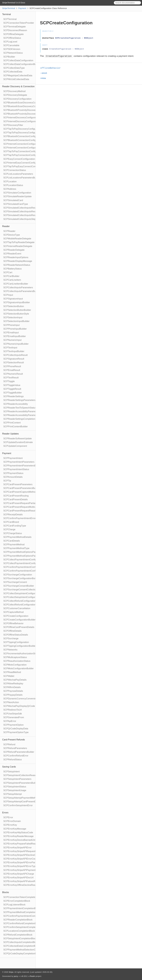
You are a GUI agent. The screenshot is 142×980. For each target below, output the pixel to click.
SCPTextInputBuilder (14, 351)
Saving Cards (9, 767)
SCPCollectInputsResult (15, 355)
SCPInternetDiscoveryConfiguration (21, 118)
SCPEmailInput (11, 333)
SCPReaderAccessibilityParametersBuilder (25, 415)
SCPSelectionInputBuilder (16, 321)
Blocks (6, 892)
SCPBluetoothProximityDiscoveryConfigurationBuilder (31, 114)
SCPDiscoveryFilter (13, 125)
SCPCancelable (11, 45)
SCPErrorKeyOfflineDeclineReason (21, 885)
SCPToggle (9, 381)
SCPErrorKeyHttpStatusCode (18, 832)
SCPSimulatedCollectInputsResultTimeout (25, 215)
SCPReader (9, 231)
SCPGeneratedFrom (14, 717)
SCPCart (8, 272)
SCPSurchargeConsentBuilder (19, 586)
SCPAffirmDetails (12, 687)
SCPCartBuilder (11, 276)
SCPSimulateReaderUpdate (17, 196)
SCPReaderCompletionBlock (18, 920)
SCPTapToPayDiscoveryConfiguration (22, 129)
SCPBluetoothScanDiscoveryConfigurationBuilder (28, 106)
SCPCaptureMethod (13, 612)
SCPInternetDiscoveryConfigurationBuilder (25, 121)
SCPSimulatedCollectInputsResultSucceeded (26, 211)
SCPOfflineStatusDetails (16, 635)
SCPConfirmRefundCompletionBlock (22, 923)
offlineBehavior (52, 68)
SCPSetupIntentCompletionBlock (20, 938)
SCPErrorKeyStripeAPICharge (19, 874)
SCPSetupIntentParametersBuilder (21, 783)
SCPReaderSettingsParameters (19, 400)
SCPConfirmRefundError (16, 756)
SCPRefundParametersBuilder (19, 752)
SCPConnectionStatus (15, 170)
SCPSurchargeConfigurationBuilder (21, 578)
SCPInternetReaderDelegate (18, 246)
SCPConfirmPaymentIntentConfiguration (24, 567)
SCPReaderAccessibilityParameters (21, 411)
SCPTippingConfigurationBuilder (20, 646)
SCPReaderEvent (12, 254)
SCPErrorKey (10, 825)
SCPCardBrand (11, 522)
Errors (5, 813)
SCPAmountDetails (13, 477)
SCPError (8, 817)
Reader (6, 226)
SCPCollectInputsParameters (18, 287)
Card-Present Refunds (14, 740)
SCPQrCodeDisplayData (16, 729)
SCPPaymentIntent (13, 458)
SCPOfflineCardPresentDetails (19, 627)
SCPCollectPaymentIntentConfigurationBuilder (27, 563)
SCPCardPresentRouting (16, 496)
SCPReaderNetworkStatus (17, 265)
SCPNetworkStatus (13, 53)
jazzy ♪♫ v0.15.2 (21, 976)
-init (45, 73)
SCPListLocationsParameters (18, 174)
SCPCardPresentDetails (16, 499)
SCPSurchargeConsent (15, 582)
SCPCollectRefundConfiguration (20, 601)
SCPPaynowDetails (13, 691)
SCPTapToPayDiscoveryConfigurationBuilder (26, 133)
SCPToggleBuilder (13, 393)
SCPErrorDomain (12, 821)
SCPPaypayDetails (13, 695)
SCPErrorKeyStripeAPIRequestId (20, 851)
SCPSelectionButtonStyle (16, 314)
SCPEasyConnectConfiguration (19, 159)
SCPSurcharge (11, 638)
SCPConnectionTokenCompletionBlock (23, 897)
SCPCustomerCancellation (17, 608)
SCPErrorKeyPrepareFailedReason (21, 844)
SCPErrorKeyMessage (15, 829)
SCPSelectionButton (14, 306)
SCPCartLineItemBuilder (16, 284)
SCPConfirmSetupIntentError (18, 805)
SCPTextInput (10, 348)
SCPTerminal (10, 19)
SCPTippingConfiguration (16, 642)
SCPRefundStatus (13, 760)
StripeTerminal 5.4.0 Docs (14, 3)
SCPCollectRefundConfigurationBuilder (23, 605)
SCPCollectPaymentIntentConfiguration (23, 560)
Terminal (7, 14)
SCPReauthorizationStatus (17, 661)
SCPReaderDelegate (14, 250)
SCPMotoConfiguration (15, 665)
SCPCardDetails (12, 541)
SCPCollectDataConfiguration (18, 60)
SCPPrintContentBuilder (16, 427)
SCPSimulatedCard (13, 200)
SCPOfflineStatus (12, 38)
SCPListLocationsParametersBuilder (22, 178)
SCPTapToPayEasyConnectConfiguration (24, 166)
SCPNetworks (10, 650)
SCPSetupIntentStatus (15, 787)
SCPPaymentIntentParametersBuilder (22, 466)
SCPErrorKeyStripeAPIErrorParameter (23, 862)
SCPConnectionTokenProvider (19, 23)
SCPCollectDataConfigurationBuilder (22, 64)
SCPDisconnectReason (15, 30)
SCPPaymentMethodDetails (17, 537)
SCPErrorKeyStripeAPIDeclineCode (21, 855)
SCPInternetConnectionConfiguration (22, 144)
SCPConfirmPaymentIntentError (19, 518)
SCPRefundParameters (15, 748)
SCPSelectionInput (13, 317)
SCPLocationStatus (13, 185)
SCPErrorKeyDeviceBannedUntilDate (22, 840)
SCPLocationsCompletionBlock (19, 931)
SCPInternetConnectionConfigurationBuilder (26, 148)
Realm (33, 976)
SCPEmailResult (12, 370)
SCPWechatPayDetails (15, 680)
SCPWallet (9, 676)
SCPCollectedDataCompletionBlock (21, 946)
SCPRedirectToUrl (13, 710)
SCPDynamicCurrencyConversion (20, 699)
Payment (22, 8)
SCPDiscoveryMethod (14, 91)
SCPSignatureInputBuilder (17, 302)
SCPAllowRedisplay (13, 684)
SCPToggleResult (12, 389)
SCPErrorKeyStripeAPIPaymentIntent (22, 870)
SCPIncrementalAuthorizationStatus (21, 654)
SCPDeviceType (12, 235)
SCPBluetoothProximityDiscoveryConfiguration (27, 110)
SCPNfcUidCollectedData (16, 79)
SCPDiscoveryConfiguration (17, 99)
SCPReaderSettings (14, 396)
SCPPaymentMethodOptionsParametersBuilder (27, 556)
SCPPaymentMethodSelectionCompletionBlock (27, 950)
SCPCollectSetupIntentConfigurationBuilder (25, 597)
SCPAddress (10, 189)
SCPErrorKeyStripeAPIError (17, 848)
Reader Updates (10, 434)
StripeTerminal (9, 8)
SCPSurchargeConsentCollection (20, 590)
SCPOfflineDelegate (14, 34)
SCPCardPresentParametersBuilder (21, 488)
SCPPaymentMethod (14, 545)
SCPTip (7, 481)
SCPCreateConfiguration (16, 616)
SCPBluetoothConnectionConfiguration (23, 136)
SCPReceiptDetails (13, 515)
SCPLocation (10, 182)
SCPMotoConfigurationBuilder (19, 668)
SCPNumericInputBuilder (16, 344)
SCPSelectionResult (14, 363)
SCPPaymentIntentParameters (19, 462)
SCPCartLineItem (12, 280)
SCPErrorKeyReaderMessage (18, 836)
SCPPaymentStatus (13, 473)
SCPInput (8, 295)
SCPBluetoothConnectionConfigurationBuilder (27, 140)
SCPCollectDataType (14, 68)
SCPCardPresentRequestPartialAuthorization (26, 503)
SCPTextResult (11, 378)
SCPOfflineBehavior (13, 623)
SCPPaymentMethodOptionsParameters (24, 552)
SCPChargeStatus (13, 533)
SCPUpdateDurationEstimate (18, 442)
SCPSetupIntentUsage (15, 790)
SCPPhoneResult (12, 366)
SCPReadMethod (12, 672)
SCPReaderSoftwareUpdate (18, 439)
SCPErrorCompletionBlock (17, 901)
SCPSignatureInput (13, 299)
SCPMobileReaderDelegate (17, 239)
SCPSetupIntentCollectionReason (20, 775)
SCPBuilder (9, 57)
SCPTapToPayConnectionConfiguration (23, 151)
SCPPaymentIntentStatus (16, 469)
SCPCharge (9, 529)
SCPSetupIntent (12, 772)
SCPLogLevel (10, 42)
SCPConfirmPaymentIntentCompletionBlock (26, 916)
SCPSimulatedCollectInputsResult (21, 208)
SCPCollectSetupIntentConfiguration (22, 593)
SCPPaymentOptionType (16, 732)
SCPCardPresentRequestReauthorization (24, 511)
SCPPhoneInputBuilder (15, 329)
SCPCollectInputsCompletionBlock (21, 942)
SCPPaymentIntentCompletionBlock (21, 908)
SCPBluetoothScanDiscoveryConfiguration (25, 103)
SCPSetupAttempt (13, 794)
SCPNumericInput (12, 340)
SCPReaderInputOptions (16, 257)
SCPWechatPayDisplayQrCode (19, 706)
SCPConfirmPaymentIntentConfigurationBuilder (27, 571)
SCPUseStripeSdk (13, 714)
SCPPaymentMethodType (16, 548)
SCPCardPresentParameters (18, 484)
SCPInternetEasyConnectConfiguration (23, 163)
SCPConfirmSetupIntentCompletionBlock (24, 927)
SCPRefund (9, 744)
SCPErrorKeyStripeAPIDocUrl (18, 878)
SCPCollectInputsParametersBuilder (22, 291)
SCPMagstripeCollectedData (18, 76)
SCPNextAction (11, 702)
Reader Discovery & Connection (18, 86)
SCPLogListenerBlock (14, 905)
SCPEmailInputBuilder (15, 336)
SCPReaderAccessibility (16, 404)
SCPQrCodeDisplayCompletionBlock (22, 954)
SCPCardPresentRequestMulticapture (22, 507)
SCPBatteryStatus (12, 269)
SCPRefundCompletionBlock (18, 935)
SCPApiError (10, 721)
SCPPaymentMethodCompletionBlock (22, 912)
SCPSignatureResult (14, 359)
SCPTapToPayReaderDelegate (19, 242)
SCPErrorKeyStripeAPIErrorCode (20, 859)
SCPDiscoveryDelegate (15, 95)
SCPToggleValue (12, 385)
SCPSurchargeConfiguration (18, 575)
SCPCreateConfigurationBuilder (19, 620)
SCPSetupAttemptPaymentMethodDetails (24, 798)
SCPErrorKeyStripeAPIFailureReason (22, 881)
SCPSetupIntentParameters (17, 779)
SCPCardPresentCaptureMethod (20, 492)
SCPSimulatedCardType (16, 204)
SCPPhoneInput (11, 325)
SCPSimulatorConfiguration (17, 193)
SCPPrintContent (12, 423)
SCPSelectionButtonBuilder (17, 310)
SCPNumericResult (13, 374)
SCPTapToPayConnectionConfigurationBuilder (27, 155)
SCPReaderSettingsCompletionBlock (22, 419)
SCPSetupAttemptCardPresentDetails (22, 802)
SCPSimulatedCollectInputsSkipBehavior (24, 219)
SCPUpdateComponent (15, 446)
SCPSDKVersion (12, 49)
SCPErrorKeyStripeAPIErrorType (20, 866)
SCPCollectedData (13, 72)
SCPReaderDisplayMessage (18, 261)
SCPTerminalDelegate (14, 27)
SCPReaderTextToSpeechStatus (20, 408)
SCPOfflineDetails (12, 631)
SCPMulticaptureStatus (15, 657)
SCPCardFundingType (15, 526)
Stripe (11, 972)
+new (44, 78)
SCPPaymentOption (13, 725)
